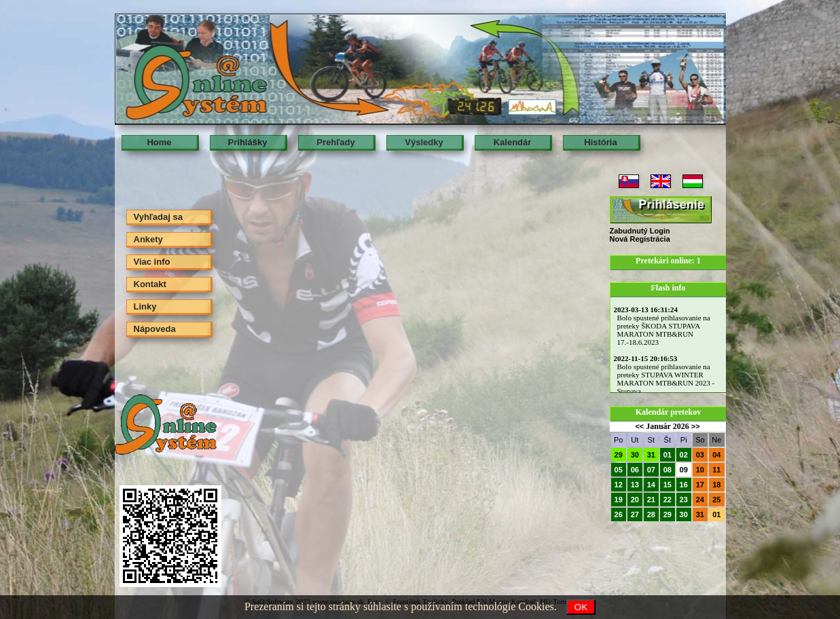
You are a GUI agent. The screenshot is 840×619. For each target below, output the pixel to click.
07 (651, 470)
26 (619, 514)
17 (700, 485)
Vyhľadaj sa (158, 217)
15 (668, 485)
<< (639, 426)
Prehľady (335, 142)
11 (716, 470)
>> (696, 426)
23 (684, 500)
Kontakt (150, 284)
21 (651, 500)
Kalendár (513, 142)
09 (684, 470)
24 (700, 500)
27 (635, 514)
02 (684, 455)
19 (619, 500)
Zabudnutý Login (640, 231)
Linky (145, 306)
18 (716, 485)
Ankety (148, 239)
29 (619, 455)
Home (159, 142)
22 (668, 500)
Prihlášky (248, 142)
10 (700, 470)
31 (651, 455)
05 (619, 470)
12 (619, 485)
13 (635, 485)
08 (668, 470)
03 (700, 455)
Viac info (152, 262)
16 (684, 485)
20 (635, 500)
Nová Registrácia (640, 239)
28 (651, 514)
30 (635, 455)
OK (581, 607)
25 (716, 500)
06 (635, 470)
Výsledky (424, 142)
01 (668, 455)
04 (716, 455)
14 (651, 485)
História (600, 142)
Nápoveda (155, 329)
